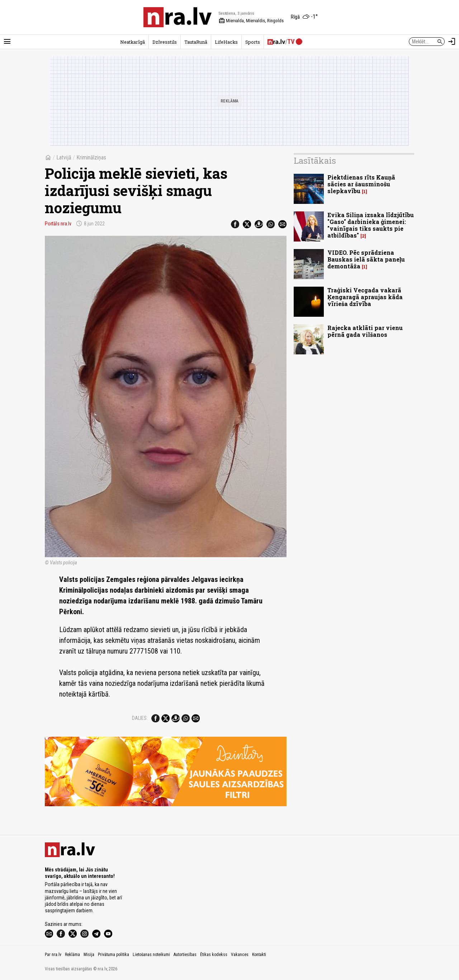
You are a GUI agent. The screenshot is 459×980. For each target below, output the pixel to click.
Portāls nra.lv (58, 224)
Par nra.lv (53, 955)
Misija (89, 955)
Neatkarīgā (133, 42)
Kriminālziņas (91, 157)
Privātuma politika (113, 955)
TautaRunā (196, 42)
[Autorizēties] (452, 42)
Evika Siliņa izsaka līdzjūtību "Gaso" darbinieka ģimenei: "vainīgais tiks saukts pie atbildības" (371, 225)
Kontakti (259, 955)
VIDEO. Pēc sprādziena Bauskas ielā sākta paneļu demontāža (366, 259)
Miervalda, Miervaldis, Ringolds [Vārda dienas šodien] (251, 21)
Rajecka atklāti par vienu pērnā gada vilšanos (365, 331)
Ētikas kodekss (214, 955)
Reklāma (72, 955)
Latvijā (64, 157)
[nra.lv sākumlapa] (178, 17)
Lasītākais (315, 161)
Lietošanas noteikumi (151, 955)
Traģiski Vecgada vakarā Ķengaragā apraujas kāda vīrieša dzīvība (365, 297)
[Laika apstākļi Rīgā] (304, 17)
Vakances (240, 955)
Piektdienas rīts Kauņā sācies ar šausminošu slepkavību (361, 184)
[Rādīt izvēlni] (7, 42)
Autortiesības (185, 955)
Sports (253, 42)
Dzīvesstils (165, 42)
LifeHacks (226, 42)
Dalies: (140, 718)
